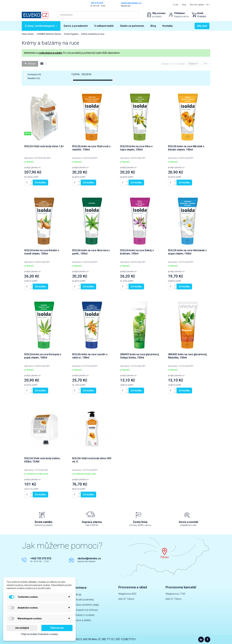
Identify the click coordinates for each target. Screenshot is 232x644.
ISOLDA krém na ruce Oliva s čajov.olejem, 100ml (136, 148)
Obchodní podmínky (83, 600)
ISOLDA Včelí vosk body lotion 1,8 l (44, 146)
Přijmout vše (57, 628)
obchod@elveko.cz (89, 558)
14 (206, 64)
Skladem (34, 78)
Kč (208, 5)
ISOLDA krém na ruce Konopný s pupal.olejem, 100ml (43, 356)
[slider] (72, 80)
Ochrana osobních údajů (85, 605)
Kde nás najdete (197, 5)
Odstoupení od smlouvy (85, 610)
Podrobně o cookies (83, 615)
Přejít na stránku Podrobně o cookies (40, 634)
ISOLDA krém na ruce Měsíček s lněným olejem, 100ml (186, 148)
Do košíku (40, 183)
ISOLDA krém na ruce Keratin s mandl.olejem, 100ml (42, 252)
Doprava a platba (81, 620)
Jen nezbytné (22, 628)
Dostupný (34, 74)
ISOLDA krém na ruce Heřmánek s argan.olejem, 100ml (187, 252)
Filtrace (30, 64)
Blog (184, 5)
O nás (176, 5)
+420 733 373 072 (41, 558)
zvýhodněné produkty (51, 53)
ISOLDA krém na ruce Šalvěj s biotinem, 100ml (137, 252)
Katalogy (76, 594)
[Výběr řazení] (194, 64)
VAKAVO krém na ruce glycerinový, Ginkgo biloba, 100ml (140, 356)
